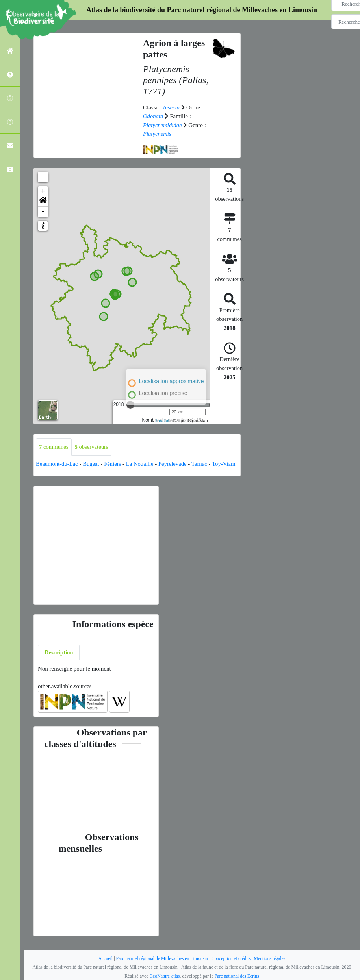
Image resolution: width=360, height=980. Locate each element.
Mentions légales (271, 958)
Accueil (103, 958)
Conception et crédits (232, 958)
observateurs (92, 446)
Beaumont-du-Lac (57, 464)
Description (59, 661)
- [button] (43, 211)
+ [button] (43, 191)
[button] (43, 201)
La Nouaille (142, 464)
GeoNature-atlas (164, 976)
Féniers (114, 464)
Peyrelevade (175, 464)
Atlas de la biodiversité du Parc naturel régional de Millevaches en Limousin (202, 10)
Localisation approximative (172, 381)
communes (54, 446)
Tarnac (203, 464)
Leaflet (163, 421)
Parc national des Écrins (237, 976)
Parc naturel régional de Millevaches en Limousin (161, 958)
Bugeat (92, 464)
